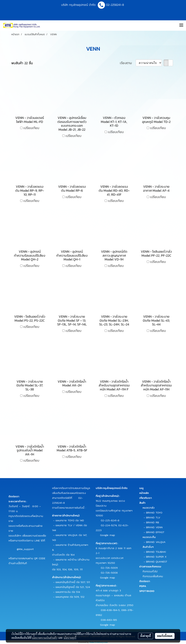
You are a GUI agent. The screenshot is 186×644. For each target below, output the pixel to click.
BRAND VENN (154, 527)
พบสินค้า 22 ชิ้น (22, 63)
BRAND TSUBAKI (156, 552)
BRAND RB (152, 522)
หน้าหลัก (144, 493)
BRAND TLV (153, 517)
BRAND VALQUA (156, 542)
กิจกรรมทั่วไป (150, 571)
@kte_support (25, 549)
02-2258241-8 (116, 5)
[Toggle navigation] (181, 25)
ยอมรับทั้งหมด (165, 636)
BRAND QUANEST (157, 562)
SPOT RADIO (147, 591)
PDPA (143, 586)
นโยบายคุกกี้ (70, 638)
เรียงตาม (128, 63)
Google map (108, 535)
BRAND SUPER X (156, 557)
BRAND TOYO (154, 512)
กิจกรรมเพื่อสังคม (153, 576)
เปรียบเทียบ (31, 128)
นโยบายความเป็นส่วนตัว (45, 638)
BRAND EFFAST (155, 532)
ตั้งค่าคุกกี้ (146, 636)
